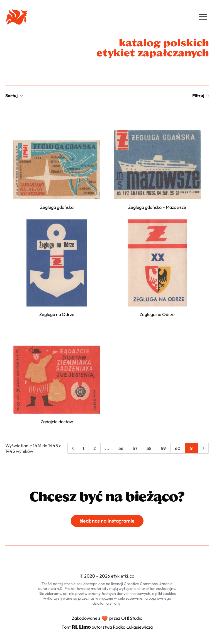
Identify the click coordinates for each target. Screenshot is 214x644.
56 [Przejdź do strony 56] (121, 448)
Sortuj (14, 95)
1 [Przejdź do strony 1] (83, 448)
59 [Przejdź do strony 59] (163, 448)
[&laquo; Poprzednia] (73, 448)
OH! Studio (132, 618)
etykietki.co (123, 576)
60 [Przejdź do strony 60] (178, 448)
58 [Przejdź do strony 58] (149, 448)
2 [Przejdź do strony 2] (95, 448)
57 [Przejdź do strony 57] (135, 448)
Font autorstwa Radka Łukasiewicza (107, 627)
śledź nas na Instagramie (107, 521)
